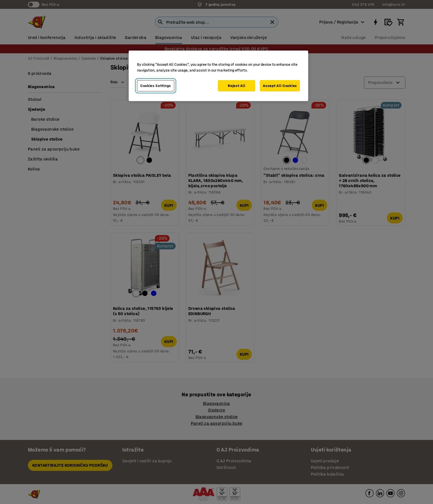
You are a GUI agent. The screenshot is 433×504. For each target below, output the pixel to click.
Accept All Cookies (280, 86)
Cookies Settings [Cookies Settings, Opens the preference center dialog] (156, 86)
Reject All (237, 86)
